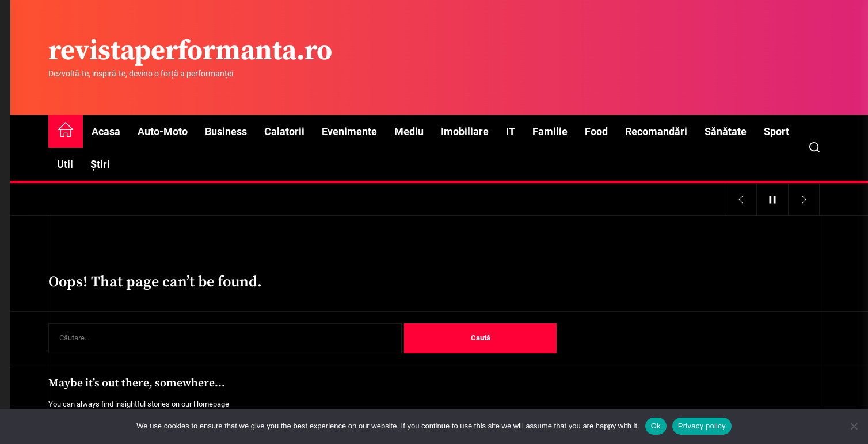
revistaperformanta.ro (190, 52)
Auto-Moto (163, 131)
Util (65, 164)
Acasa (106, 131)
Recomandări (656, 131)
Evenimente (349, 131)
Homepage (211, 404)
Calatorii (284, 131)
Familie (550, 131)
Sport (776, 131)
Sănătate (726, 131)
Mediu (409, 131)
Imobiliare (465, 131)
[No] (854, 426)
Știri (100, 164)
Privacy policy (702, 426)
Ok (656, 426)
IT (511, 131)
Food (596, 131)
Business (226, 131)
